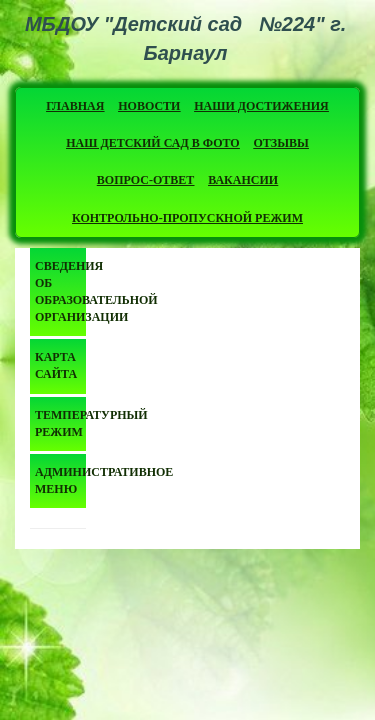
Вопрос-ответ (145, 180)
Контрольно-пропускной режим (187, 218)
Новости (149, 106)
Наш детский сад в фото (152, 143)
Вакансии (243, 180)
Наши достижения (261, 106)
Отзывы (281, 143)
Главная (75, 106)
